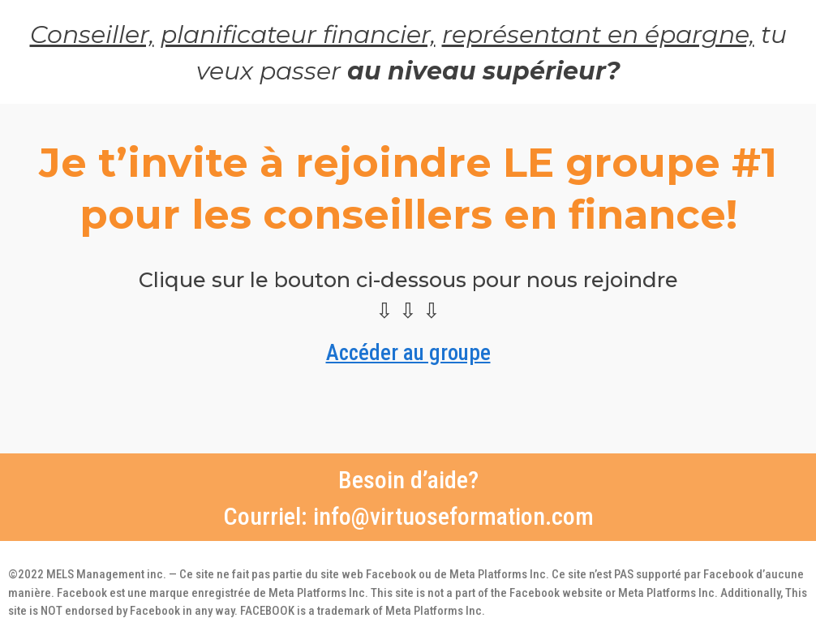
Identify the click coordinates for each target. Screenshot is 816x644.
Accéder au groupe (408, 350)
